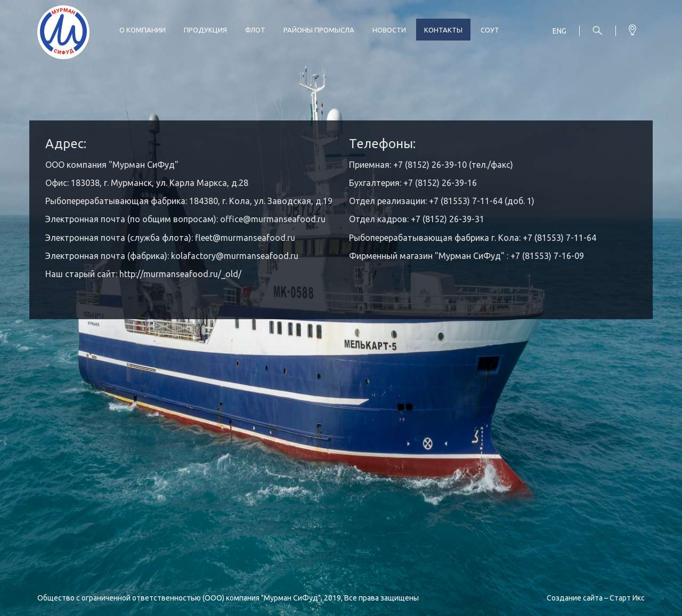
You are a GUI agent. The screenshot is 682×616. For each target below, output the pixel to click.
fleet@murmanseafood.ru (245, 238)
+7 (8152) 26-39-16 (440, 183)
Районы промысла (319, 30)
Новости (389, 30)
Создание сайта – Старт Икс (596, 598)
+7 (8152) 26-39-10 (430, 165)
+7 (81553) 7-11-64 (559, 238)
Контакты (443, 30)
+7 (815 (443, 201)
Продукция (205, 30)
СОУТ (490, 30)
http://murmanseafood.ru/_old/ (180, 274)
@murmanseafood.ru (284, 219)
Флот (255, 30)
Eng (559, 31)
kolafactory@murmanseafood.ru (235, 256)
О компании (143, 30)
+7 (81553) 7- (536, 256)
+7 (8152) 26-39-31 (448, 219)
